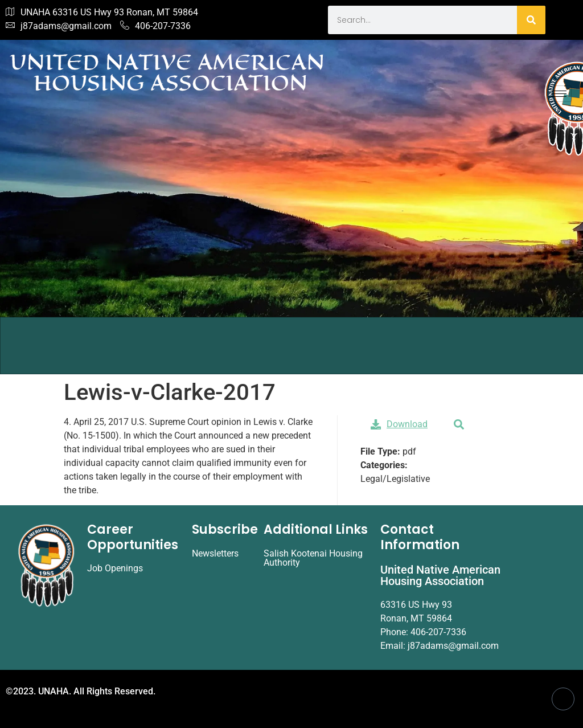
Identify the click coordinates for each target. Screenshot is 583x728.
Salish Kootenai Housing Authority (313, 558)
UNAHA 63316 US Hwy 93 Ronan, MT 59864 (102, 13)
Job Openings (115, 568)
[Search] (531, 20)
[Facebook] (563, 699)
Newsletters (215, 553)
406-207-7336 (155, 26)
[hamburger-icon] (559, 94)
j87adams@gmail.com (59, 26)
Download (399, 424)
